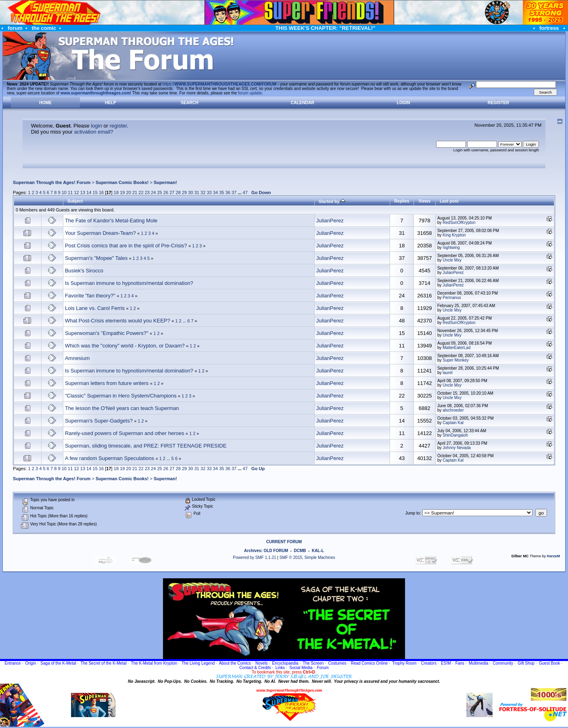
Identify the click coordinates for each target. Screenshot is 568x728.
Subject (75, 201)
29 (184, 192)
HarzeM (553, 556)
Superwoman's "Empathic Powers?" (107, 333)
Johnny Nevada (457, 448)
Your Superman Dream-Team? (100, 233)
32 (203, 192)
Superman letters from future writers (107, 383)
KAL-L (318, 551)
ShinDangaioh (455, 435)
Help (111, 103)
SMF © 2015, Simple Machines (307, 558)
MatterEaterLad (456, 348)
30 (190, 192)
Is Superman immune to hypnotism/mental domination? (129, 283)
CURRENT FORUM (284, 542)
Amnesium (77, 358)
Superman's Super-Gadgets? (99, 421)
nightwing (451, 248)
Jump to (413, 513)
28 (178, 192)
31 (197, 192)
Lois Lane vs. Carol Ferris (95, 308)
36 (228, 192)
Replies (402, 201)
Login (403, 103)
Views (424, 201)
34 (215, 192)
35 (221, 192)
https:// (219, 84)
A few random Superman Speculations (110, 458)
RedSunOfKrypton (459, 223)
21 (135, 192)
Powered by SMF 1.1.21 (254, 558)
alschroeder (453, 410)
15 (95, 192)
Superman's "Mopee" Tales (96, 258)
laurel (447, 373)
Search (190, 103)
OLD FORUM (276, 551)
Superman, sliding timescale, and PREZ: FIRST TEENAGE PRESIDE (146, 446)
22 (141, 192)
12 (76, 192)
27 (172, 192)
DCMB (300, 551)
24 (153, 192)
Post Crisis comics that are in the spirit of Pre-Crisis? (126, 246)
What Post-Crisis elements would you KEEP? (118, 321)
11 (70, 192)
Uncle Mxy (452, 260)
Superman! (165, 182)
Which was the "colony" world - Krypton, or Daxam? (125, 346)
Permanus (452, 298)
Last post (449, 201)
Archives (253, 551)
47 (245, 192)
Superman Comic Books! (122, 182)
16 (101, 192)
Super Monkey (455, 360)
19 (122, 192)
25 (159, 192)
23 (147, 192)
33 (209, 192)
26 (166, 192)
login (96, 126)
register (118, 126)
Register (498, 103)
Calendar (303, 103)
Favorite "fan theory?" (91, 296)
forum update (250, 93)
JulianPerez (330, 221)
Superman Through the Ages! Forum (52, 182)
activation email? (94, 132)
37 (234, 192)
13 (83, 192)
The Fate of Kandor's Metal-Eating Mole (111, 221)
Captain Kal (453, 423)
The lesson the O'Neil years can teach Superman (122, 408)
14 (89, 192)
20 (129, 192)
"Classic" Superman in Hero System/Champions (121, 396)
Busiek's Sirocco (84, 271)
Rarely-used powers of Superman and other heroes (125, 433)
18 (116, 192)
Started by (332, 201)
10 (64, 192)
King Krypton (454, 235)
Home (45, 103)
